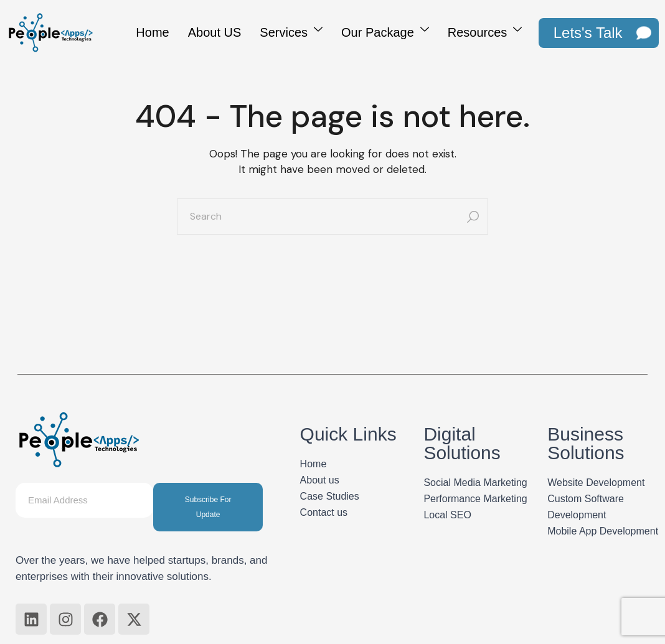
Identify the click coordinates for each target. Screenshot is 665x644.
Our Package (385, 31)
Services (291, 31)
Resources (485, 31)
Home (152, 32)
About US (215, 32)
